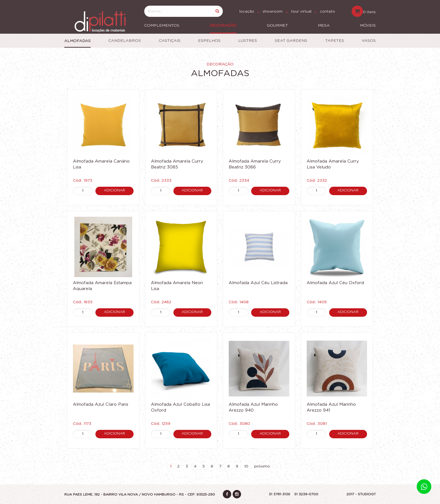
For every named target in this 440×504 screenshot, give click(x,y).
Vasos (369, 41)
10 (246, 466)
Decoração (223, 26)
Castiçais (170, 41)
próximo (262, 466)
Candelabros (125, 41)
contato (327, 12)
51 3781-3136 (280, 494)
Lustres (248, 41)
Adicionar (114, 191)
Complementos (162, 26)
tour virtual (301, 12)
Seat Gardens (291, 41)
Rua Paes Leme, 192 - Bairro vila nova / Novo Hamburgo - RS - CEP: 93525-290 (140, 494)
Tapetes (335, 41)
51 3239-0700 (306, 494)
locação (247, 12)
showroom (273, 12)
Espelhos (209, 41)
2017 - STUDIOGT (361, 494)
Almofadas (77, 41)
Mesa (324, 26)
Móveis (368, 26)
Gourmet (277, 26)
